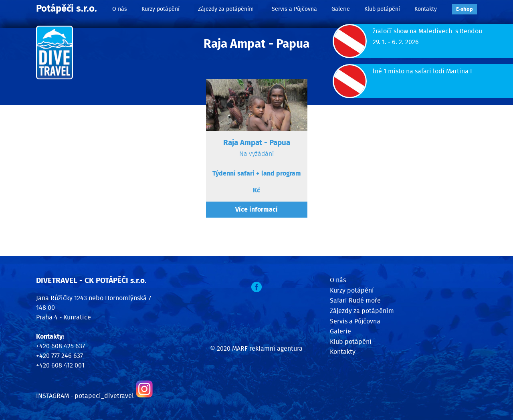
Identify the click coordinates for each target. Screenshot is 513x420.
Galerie (341, 9)
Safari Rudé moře (355, 301)
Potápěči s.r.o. (67, 9)
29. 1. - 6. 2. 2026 (396, 42)
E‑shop (465, 9)
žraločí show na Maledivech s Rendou (427, 31)
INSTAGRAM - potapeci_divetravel (85, 396)
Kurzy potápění (161, 9)
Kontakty (426, 9)
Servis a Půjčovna (294, 9)
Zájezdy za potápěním (226, 9)
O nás (120, 9)
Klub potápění (382, 9)
